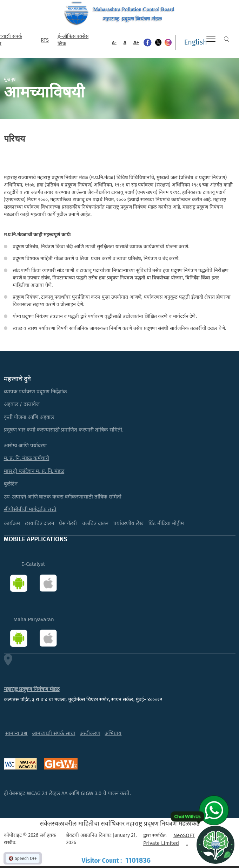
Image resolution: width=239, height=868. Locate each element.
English (196, 42)
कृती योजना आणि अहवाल (29, 417)
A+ (136, 42)
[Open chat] (215, 845)
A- (114, 43)
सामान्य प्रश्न (16, 733)
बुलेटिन (11, 484)
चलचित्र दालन (95, 523)
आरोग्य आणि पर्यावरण (25, 446)
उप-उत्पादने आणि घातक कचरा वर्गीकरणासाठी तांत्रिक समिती (63, 497)
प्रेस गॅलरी (68, 523)
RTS (45, 40)
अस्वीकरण (90, 733)
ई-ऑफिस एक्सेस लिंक (73, 40)
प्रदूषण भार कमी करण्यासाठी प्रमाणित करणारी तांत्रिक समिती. (64, 430)
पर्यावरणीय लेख (128, 523)
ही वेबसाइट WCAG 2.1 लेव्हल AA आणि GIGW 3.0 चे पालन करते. (67, 793)
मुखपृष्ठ (10, 79)
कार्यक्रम (12, 523)
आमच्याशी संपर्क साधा (54, 733)
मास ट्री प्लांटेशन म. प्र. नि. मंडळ (34, 471)
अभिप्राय (113, 733)
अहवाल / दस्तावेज (22, 404)
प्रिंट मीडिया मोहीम (166, 523)
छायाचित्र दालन (40, 523)
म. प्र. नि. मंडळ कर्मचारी (27, 458)
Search (226, 39)
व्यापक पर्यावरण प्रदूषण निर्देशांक (36, 392)
